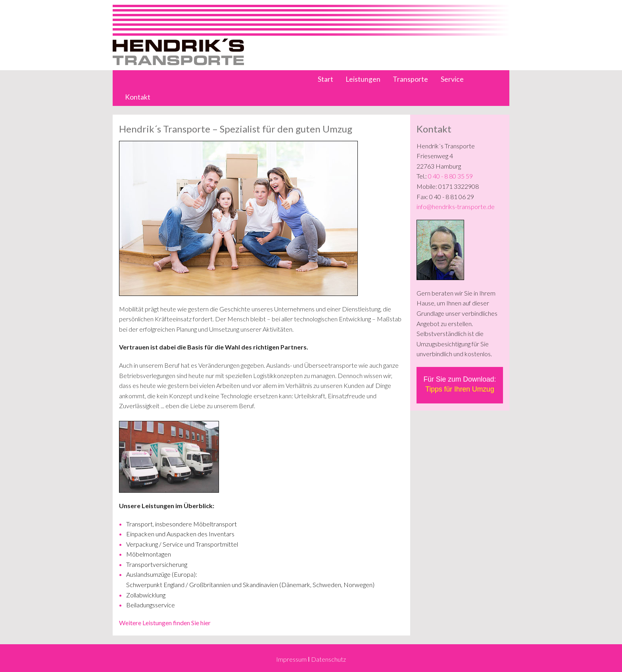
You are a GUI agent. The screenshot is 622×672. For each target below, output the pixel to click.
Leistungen (363, 79)
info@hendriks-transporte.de (456, 206)
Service (452, 79)
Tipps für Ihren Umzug (460, 389)
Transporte (410, 79)
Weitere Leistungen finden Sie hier (165, 623)
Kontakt (138, 97)
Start (325, 79)
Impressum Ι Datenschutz (311, 659)
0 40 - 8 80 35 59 (450, 176)
